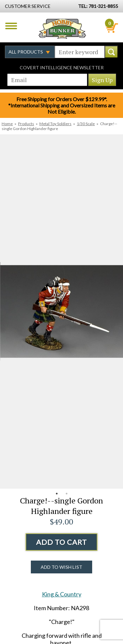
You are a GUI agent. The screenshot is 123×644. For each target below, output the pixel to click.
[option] (61, 311)
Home (7, 124)
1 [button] (57, 494)
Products (26, 124)
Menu (11, 26)
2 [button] (67, 494)
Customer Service (28, 6)
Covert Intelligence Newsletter (62, 67)
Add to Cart (61, 542)
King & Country (62, 594)
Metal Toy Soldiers (55, 124)
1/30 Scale (86, 124)
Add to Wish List (61, 567)
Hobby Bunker (62, 29)
